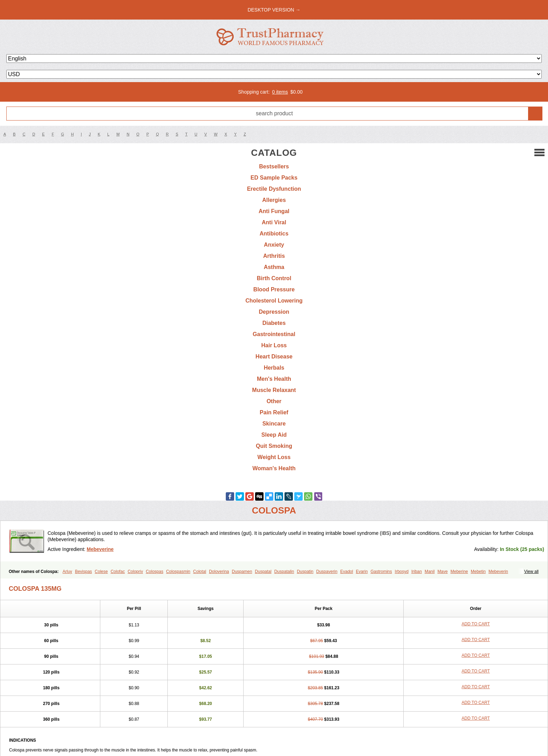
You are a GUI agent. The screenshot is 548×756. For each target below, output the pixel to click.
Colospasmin (178, 572)
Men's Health (274, 379)
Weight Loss (274, 457)
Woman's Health (274, 468)
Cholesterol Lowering (274, 301)
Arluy (67, 572)
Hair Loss (274, 345)
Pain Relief (274, 412)
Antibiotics (274, 234)
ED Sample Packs (274, 178)
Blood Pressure (274, 289)
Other (274, 401)
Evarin (362, 572)
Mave (443, 572)
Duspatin (305, 572)
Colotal (200, 572)
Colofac (118, 572)
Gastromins (381, 572)
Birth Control (274, 278)
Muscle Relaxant (274, 390)
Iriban (417, 572)
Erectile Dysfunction (274, 189)
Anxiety (274, 245)
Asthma (274, 267)
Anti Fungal (274, 211)
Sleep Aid (274, 435)
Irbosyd (402, 572)
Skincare (274, 424)
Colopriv (135, 572)
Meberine (459, 572)
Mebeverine (100, 549)
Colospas (154, 572)
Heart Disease (274, 357)
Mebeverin (498, 572)
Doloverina (219, 572)
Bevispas (83, 572)
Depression (274, 312)
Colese (101, 572)
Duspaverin (327, 572)
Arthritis (274, 256)
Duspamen (242, 572)
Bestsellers (274, 166)
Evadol (347, 572)
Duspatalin (284, 572)
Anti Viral (274, 222)
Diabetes (274, 323)
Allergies (274, 200)
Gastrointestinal (274, 334)
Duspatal (263, 572)
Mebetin (478, 572)
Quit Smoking (274, 446)
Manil (430, 572)
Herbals (274, 368)
